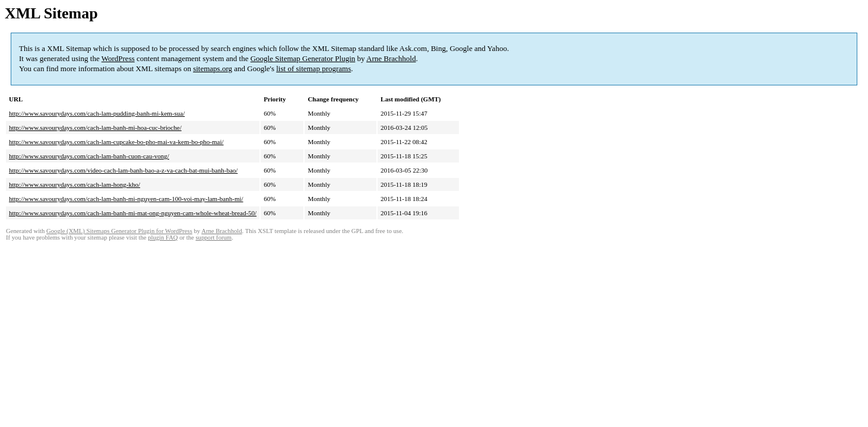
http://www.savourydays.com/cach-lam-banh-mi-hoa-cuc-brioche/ (95, 128)
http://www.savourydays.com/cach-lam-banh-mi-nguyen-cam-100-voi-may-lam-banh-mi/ (126, 199)
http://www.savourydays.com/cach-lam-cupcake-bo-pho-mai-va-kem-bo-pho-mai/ (116, 142)
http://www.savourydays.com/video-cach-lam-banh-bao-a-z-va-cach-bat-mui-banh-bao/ (123, 170)
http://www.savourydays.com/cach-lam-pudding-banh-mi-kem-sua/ (97, 113)
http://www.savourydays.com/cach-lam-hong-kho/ (75, 184)
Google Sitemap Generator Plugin (303, 58)
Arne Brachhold (391, 58)
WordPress (118, 58)
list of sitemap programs (313, 68)
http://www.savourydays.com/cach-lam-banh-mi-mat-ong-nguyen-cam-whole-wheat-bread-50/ (133, 213)
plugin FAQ (163, 238)
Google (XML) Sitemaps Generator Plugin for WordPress (119, 231)
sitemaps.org (213, 68)
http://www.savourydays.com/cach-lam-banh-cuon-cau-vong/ (89, 156)
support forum (213, 238)
